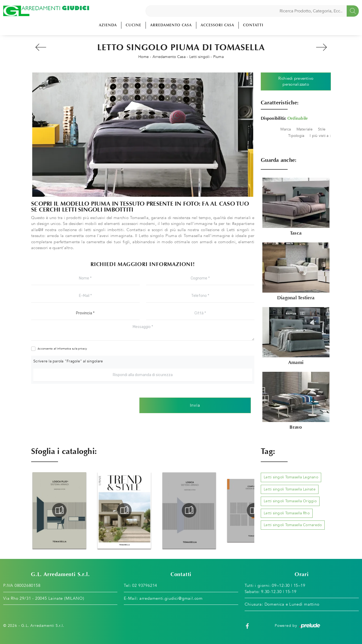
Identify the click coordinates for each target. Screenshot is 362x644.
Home (144, 57)
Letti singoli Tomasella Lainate (290, 489)
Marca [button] (286, 129)
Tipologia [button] (296, 136)
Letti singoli (199, 57)
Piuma (218, 57)
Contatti (253, 25)
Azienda (108, 25)
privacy (83, 349)
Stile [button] (322, 129)
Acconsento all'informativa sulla (62, 349)
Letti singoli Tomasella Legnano (291, 477)
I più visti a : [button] (320, 136)
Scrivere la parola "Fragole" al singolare (68, 361)
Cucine (133, 25)
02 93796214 (145, 585)
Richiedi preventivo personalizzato (296, 81)
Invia (195, 405)
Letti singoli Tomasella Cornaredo (293, 525)
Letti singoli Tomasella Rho (287, 513)
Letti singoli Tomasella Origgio (290, 501)
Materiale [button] (305, 129)
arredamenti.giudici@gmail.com (171, 598)
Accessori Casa (217, 25)
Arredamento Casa (171, 25)
